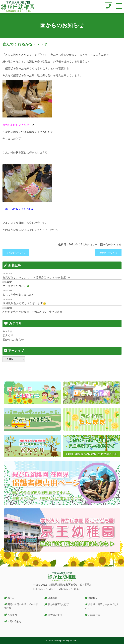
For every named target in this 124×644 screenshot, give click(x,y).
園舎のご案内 (55, 615)
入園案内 (12, 615)
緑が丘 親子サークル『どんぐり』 (102, 606)
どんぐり (8, 335)
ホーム (11, 598)
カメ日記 (8, 331)
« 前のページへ (16, 253)
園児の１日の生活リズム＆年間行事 (21, 606)
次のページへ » (108, 253)
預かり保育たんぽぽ (59, 604)
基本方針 (53, 598)
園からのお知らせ (111, 245)
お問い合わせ (14, 621)
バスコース (94, 615)
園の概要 (93, 598)
